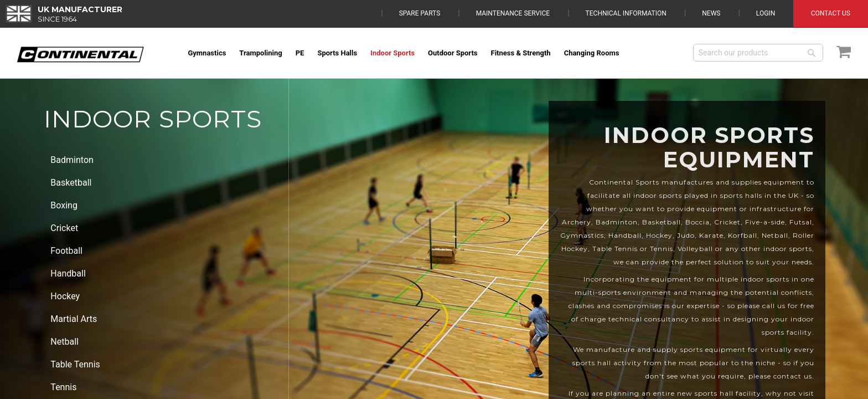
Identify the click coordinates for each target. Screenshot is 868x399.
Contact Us (831, 13)
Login (766, 13)
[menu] (433, 53)
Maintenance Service (513, 13)
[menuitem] (207, 53)
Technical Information (626, 13)
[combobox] (758, 53)
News (711, 13)
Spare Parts (420, 13)
